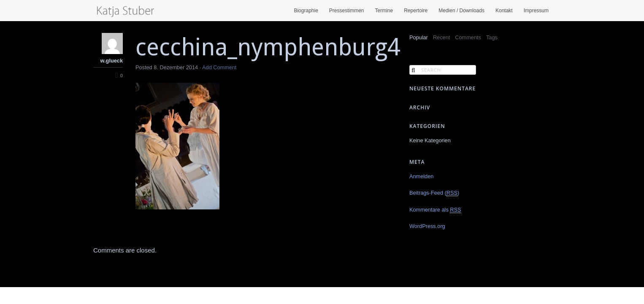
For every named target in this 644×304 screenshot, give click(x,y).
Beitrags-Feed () (434, 193)
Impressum (536, 11)
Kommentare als (435, 210)
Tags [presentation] (492, 37)
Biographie (306, 11)
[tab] (419, 38)
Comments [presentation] (468, 37)
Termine (384, 11)
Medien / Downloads (461, 11)
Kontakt (504, 11)
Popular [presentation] (419, 37)
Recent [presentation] (441, 37)
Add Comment (219, 67)
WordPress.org (427, 226)
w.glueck (112, 61)
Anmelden (421, 176)
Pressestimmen (347, 11)
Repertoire (416, 11)
